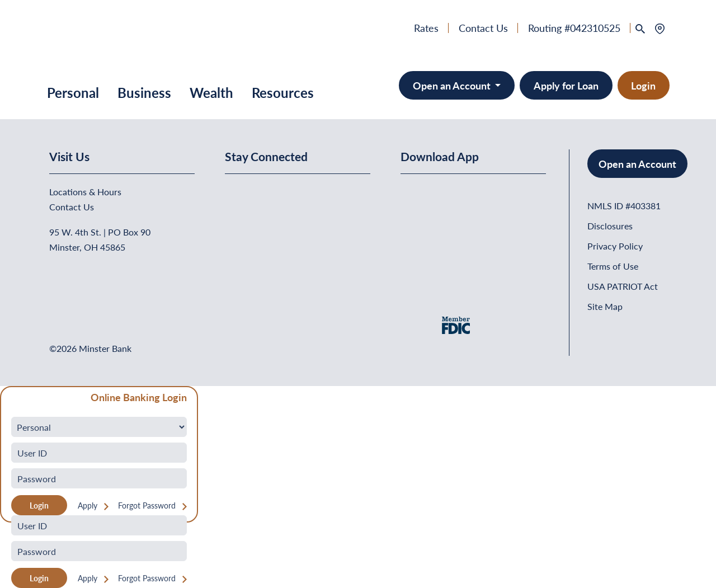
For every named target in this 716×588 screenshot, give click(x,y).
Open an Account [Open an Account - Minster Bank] (453, 85)
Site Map (605, 306)
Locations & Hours (85, 192)
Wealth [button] (211, 92)
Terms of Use (613, 266)
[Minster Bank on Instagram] (317, 193)
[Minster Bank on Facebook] (236, 193)
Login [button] (643, 85)
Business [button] (144, 92)
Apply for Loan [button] (566, 85)
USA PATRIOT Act (623, 286)
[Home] (75, 42)
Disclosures (610, 226)
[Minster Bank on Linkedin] (263, 193)
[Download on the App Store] (430, 211)
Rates (426, 28)
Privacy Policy (615, 246)
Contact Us (483, 28)
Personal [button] (73, 92)
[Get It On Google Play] (492, 211)
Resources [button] (283, 92)
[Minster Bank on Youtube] (291, 193)
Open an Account (637, 164)
